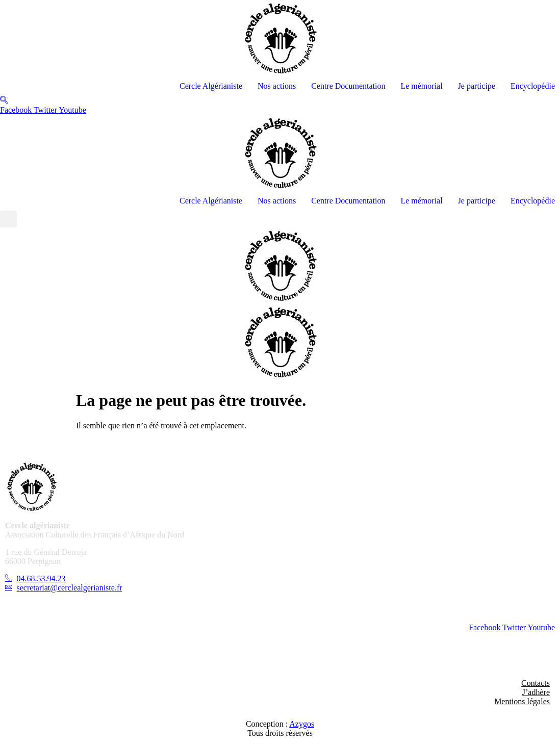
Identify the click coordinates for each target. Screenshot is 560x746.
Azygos (302, 724)
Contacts (536, 683)
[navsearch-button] (4, 101)
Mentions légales (522, 701)
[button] (8, 219)
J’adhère (536, 692)
